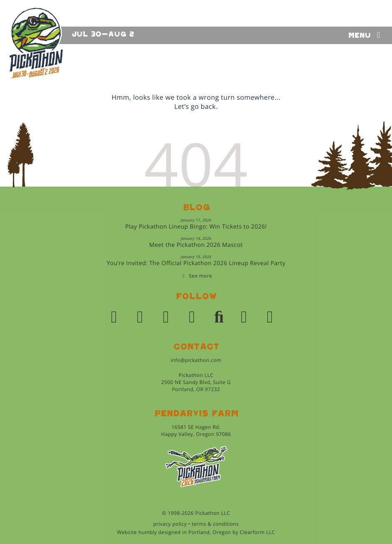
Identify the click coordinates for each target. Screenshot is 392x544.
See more (200, 276)
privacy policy (170, 524)
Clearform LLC (258, 532)
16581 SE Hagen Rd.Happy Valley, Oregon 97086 (196, 431)
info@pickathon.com (196, 360)
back (208, 106)
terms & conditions (215, 524)
